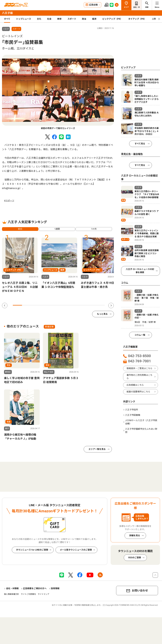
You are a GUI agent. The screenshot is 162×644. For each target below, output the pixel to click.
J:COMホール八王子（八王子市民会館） (141, 422)
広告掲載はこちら (135, 385)
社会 (49, 19)
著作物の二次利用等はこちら (139, 377)
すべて (7, 19)
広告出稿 (93, 5)
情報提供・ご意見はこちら (139, 368)
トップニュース (24, 19)
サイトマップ (43, 594)
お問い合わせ (140, 591)
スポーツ (72, 19)
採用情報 (55, 588)
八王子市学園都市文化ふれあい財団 (141, 431)
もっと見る (102, 314)
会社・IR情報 (12, 588)
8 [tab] (82, 305)
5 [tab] (54, 305)
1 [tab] (17, 305)
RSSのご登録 (135, 558)
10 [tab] (100, 305)
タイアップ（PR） (137, 19)
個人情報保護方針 (12, 594)
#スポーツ (9, 201)
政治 (84, 19)
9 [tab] (91, 305)
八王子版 (7, 13)
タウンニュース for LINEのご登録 (32, 550)
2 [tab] (27, 305)
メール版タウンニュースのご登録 (76, 550)
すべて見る (140, 144)
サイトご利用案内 (28, 594)
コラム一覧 (140, 335)
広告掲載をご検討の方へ (35, 588)
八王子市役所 (132, 410)
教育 (59, 19)
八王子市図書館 (133, 415)
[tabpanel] (58, 92)
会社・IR (137, 7)
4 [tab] (45, 305)
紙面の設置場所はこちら (138, 392)
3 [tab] (36, 305)
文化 (39, 19)
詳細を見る (135, 536)
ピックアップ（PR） (112, 19)
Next (111, 305)
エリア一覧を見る (97, 449)
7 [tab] (72, 305)
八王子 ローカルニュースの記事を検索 (140, 271)
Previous (5, 305)
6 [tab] (63, 305)
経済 (94, 19)
